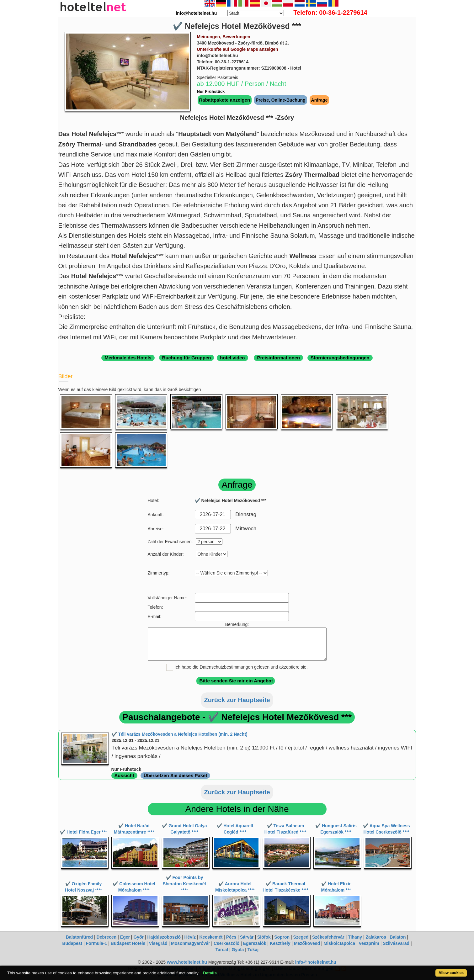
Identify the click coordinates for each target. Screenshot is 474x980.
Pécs (231, 937)
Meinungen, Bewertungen (224, 37)
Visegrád (158, 943)
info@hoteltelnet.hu (316, 962)
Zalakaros (376, 937)
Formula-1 (97, 943)
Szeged (301, 937)
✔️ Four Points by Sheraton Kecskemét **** (185, 884)
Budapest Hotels (128, 943)
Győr (138, 937)
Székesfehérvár (328, 937)
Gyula (238, 950)
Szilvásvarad (396, 943)
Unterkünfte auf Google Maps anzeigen (238, 49)
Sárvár (247, 937)
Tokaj (253, 950)
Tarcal (222, 950)
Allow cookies (451, 973)
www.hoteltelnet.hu (187, 962)
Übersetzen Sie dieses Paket (176, 775)
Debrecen (107, 937)
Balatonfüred (79, 937)
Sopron (282, 937)
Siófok (264, 937)
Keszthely (280, 943)
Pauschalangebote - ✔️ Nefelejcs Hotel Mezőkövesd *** (237, 717)
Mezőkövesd (307, 943)
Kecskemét (211, 937)
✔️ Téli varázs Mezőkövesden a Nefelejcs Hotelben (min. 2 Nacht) (180, 734)
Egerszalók (255, 943)
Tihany (355, 937)
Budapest (72, 943)
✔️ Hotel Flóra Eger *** (83, 832)
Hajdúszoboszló (164, 937)
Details (210, 973)
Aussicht (124, 775)
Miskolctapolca (339, 943)
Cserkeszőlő (226, 943)
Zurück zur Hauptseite (237, 700)
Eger (125, 937)
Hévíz (190, 937)
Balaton (398, 937)
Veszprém (369, 943)
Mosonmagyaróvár (190, 943)
